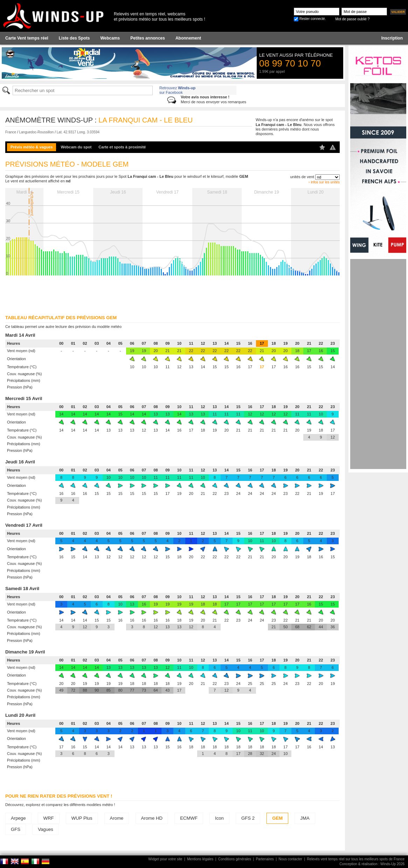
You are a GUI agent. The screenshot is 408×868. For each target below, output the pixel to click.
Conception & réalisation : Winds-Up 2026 (372, 864)
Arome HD (152, 818)
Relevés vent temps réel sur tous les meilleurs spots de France (356, 859)
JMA (305, 818)
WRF (49, 818)
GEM (277, 818)
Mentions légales (200, 859)
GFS (16, 829)
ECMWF (189, 818)
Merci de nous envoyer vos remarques (213, 99)
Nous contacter (291, 859)
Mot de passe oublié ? (352, 19)
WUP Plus (82, 818)
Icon (219, 818)
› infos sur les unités (324, 182)
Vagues (46, 829)
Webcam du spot (76, 147)
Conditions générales (235, 859)
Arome (117, 818)
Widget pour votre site (165, 859)
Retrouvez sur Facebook (177, 90)
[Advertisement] (378, 364)
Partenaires (265, 859)
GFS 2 (248, 818)
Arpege (18, 818)
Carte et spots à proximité (122, 147)
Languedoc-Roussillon (36, 132)
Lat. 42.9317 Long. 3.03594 (78, 132)
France (11, 132)
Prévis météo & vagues (32, 147)
